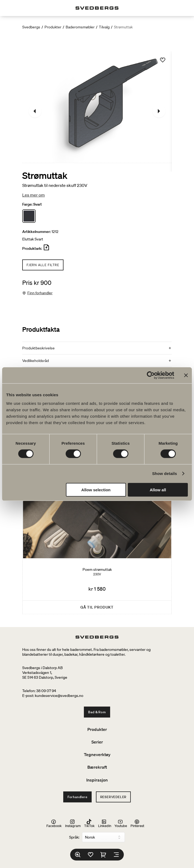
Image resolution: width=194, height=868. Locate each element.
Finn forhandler (40, 293)
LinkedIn (105, 824)
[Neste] (159, 111)
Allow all (158, 490)
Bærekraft (97, 767)
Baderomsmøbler (80, 27)
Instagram (73, 824)
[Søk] (78, 855)
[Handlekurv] (103, 855)
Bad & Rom (97, 712)
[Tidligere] (35, 111)
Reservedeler (113, 797)
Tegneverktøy (97, 754)
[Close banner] (186, 375)
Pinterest (137, 824)
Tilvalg (104, 27)
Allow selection (96, 490)
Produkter (53, 27)
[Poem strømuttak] (97, 531)
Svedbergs (31, 27)
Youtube (121, 824)
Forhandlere (77, 797)
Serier (97, 742)
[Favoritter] (91, 855)
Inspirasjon (97, 780)
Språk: (74, 837)
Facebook (54, 824)
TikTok (89, 824)
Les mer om (33, 195)
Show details (165, 473)
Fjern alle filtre (43, 265)
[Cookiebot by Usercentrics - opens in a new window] (151, 375)
